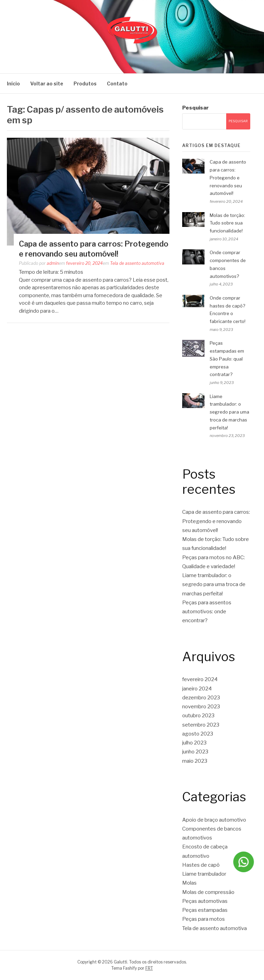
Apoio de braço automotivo (214, 820)
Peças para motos (203, 919)
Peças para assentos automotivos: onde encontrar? (207, 612)
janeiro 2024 (197, 689)
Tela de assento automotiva (137, 263)
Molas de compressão (208, 892)
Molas (189, 883)
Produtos (85, 84)
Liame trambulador (204, 874)
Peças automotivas (205, 901)
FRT (149, 968)
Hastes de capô (201, 865)
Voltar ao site (47, 84)
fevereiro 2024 (200, 679)
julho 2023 (194, 743)
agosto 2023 (198, 734)
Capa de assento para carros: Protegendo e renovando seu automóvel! (228, 178)
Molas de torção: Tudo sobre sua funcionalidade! (227, 223)
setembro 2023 (201, 725)
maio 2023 (195, 761)
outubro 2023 (198, 716)
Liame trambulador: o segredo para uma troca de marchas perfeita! (229, 412)
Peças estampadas (205, 910)
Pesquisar (195, 108)
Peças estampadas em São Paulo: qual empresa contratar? (227, 359)
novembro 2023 (201, 707)
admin (53, 263)
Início (13, 84)
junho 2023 (195, 752)
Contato (117, 84)
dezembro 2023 (201, 698)
